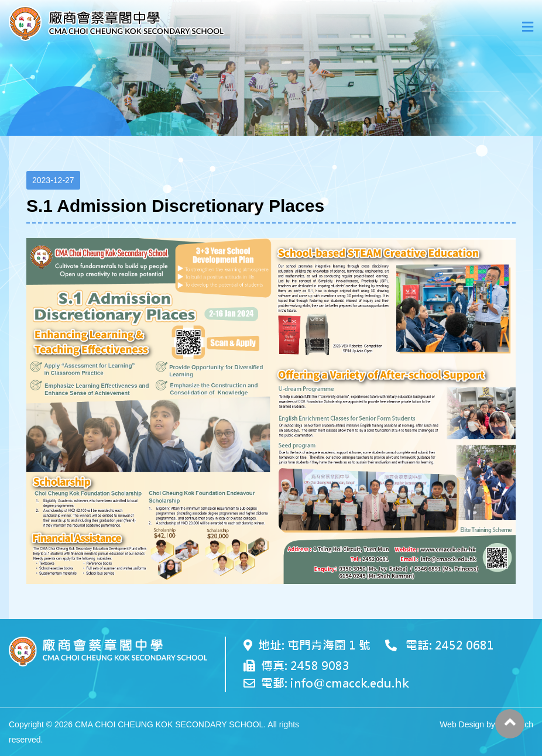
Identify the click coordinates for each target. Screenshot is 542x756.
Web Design (462, 724)
